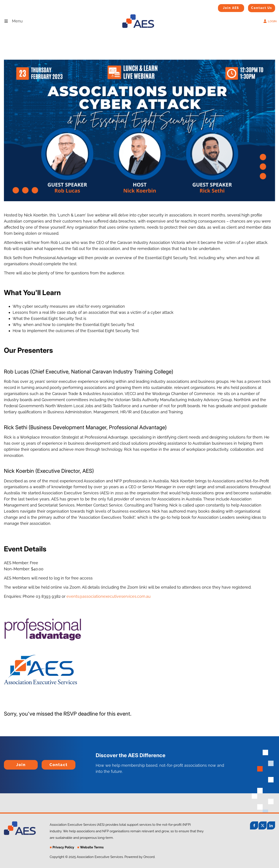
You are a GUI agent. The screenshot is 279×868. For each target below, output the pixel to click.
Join (8, 763)
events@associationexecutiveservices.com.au (109, 596)
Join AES (224, 7)
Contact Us (256, 7)
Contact (49, 763)
